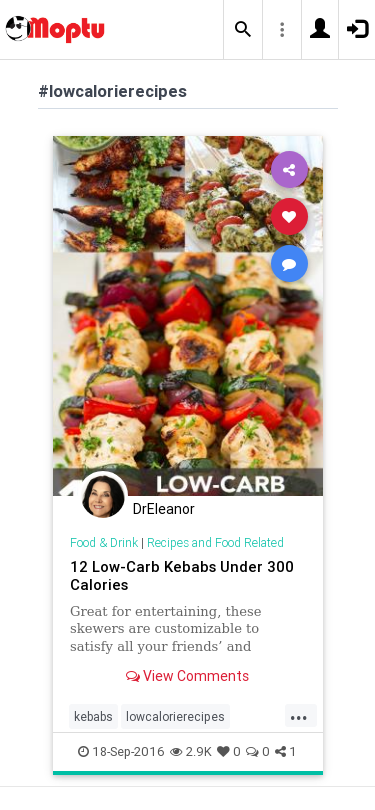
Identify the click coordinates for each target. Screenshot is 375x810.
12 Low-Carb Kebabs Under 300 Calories (182, 575)
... (299, 715)
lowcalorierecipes (175, 716)
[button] (243, 30)
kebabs (93, 716)
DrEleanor (164, 509)
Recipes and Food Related (215, 542)
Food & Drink (104, 542)
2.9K (191, 751)
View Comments (187, 676)
